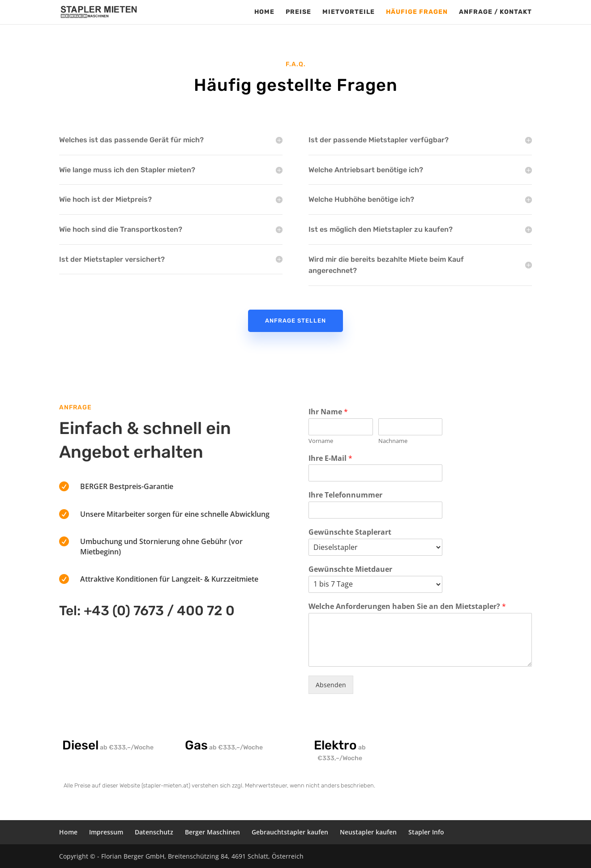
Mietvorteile (349, 12)
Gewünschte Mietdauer (350, 569)
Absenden (331, 685)
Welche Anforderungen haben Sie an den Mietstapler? (407, 606)
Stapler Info (426, 832)
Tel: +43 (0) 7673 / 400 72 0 (147, 611)
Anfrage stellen (295, 321)
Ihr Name (328, 412)
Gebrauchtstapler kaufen (290, 832)
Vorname (321, 441)
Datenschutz (154, 832)
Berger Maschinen (212, 832)
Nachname (393, 441)
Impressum (106, 832)
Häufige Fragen (417, 12)
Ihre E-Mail (330, 458)
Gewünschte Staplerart (350, 532)
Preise (298, 12)
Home (264, 12)
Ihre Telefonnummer (345, 495)
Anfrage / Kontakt (495, 12)
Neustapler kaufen (368, 832)
